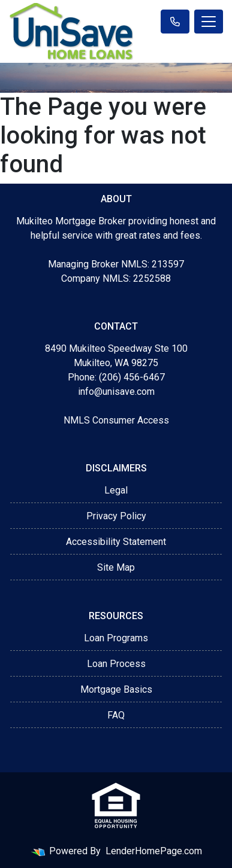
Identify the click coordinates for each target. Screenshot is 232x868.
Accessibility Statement (116, 542)
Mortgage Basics (116, 689)
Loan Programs (116, 638)
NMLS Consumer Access (116, 420)
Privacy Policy (116, 516)
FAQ (116, 715)
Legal (116, 490)
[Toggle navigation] (209, 22)
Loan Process (116, 664)
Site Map (116, 567)
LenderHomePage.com (154, 851)
